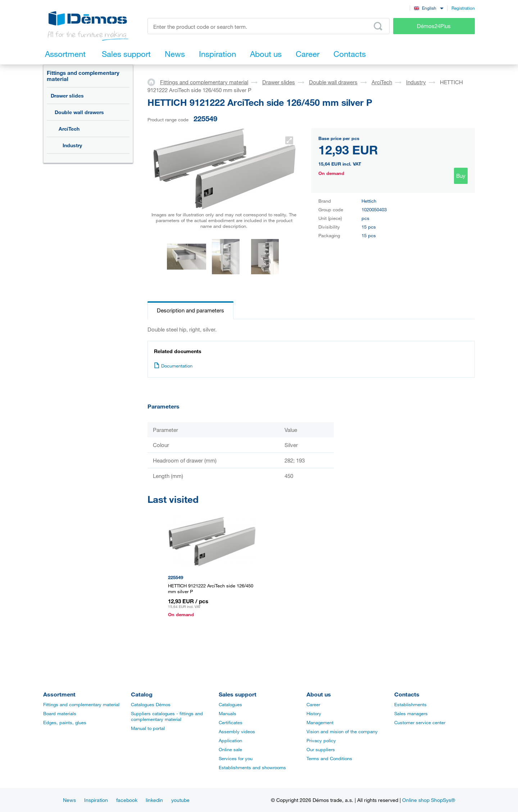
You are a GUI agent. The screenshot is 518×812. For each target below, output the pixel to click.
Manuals (228, 713)
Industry (72, 145)
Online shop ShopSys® (429, 800)
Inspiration (96, 800)
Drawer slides (67, 96)
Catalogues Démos (151, 704)
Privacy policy (321, 740)
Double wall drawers (79, 112)
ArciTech (69, 129)
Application (230, 740)
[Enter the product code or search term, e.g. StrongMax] (269, 26)
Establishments (410, 704)
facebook (127, 800)
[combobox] (429, 8)
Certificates (231, 722)
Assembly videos (237, 731)
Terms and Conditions (329, 758)
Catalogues (230, 704)
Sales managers (411, 713)
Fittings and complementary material (83, 76)
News (69, 800)
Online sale (230, 749)
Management (320, 722)
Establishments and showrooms (252, 767)
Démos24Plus (434, 26)
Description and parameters (190, 310)
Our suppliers (321, 749)
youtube (180, 800)
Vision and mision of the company (342, 731)
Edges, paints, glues (65, 722)
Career (313, 704)
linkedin (154, 800)
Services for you (236, 758)
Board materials (60, 713)
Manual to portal (148, 728)
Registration (463, 8)
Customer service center (420, 722)
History (314, 713)
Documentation (173, 366)
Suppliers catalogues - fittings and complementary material (167, 716)
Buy (461, 176)
